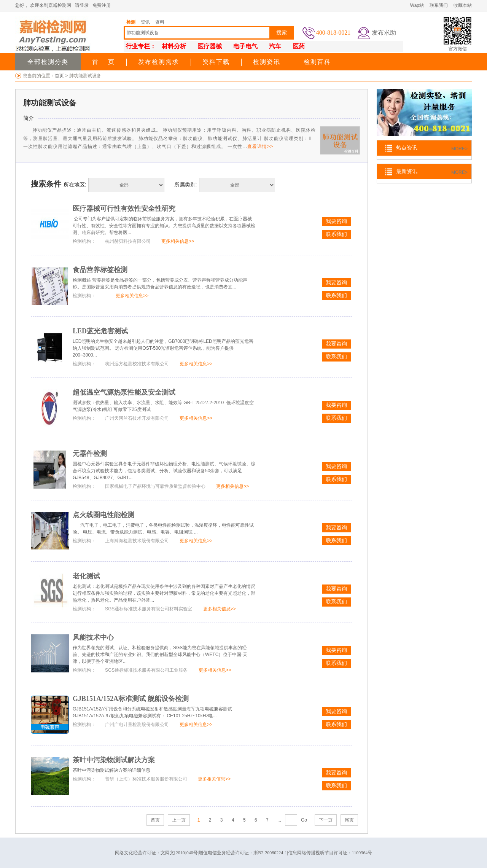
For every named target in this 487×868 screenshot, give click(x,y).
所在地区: (75, 185)
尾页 (349, 820)
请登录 (82, 5)
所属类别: (186, 185)
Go (304, 820)
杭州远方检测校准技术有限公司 (137, 364)
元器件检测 (90, 454)
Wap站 (417, 5)
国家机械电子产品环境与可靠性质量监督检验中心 (155, 486)
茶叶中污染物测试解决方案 (114, 760)
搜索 (282, 33)
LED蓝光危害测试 (100, 331)
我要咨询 (336, 221)
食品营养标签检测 (100, 270)
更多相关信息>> (178, 241)
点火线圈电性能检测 (103, 515)
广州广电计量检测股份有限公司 (137, 725)
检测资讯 (267, 62)
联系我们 (439, 5)
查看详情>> (260, 147)
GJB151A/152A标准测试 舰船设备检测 (131, 699)
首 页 (103, 62)
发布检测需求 (159, 62)
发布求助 (384, 33)
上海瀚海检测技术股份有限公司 (137, 541)
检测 (131, 22)
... (279, 820)
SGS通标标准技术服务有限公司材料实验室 (149, 609)
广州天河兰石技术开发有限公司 (137, 418)
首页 (60, 76)
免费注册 (102, 5)
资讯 (145, 22)
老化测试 (86, 576)
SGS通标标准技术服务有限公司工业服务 (146, 670)
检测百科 (317, 62)
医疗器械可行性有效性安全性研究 (124, 209)
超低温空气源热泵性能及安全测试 (124, 392)
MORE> (459, 149)
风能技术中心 (93, 637)
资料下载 (216, 62)
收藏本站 (463, 5)
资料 (160, 22)
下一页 (326, 820)
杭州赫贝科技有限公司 (128, 241)
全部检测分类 (48, 62)
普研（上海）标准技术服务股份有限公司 (146, 779)
